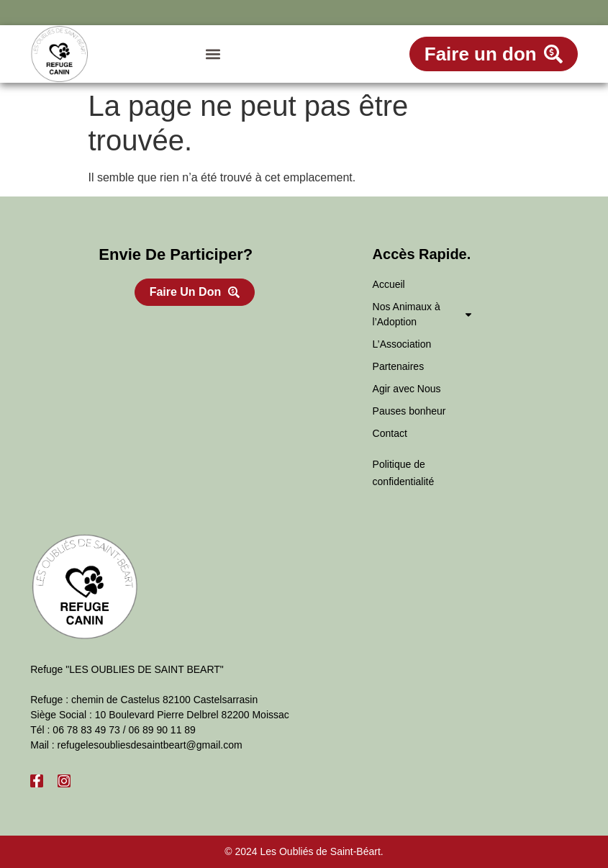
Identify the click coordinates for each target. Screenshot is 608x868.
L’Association (402, 344)
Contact (390, 433)
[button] (213, 54)
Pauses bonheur (409, 411)
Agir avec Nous (407, 389)
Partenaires (399, 366)
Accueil (389, 284)
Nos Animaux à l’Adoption (423, 314)
